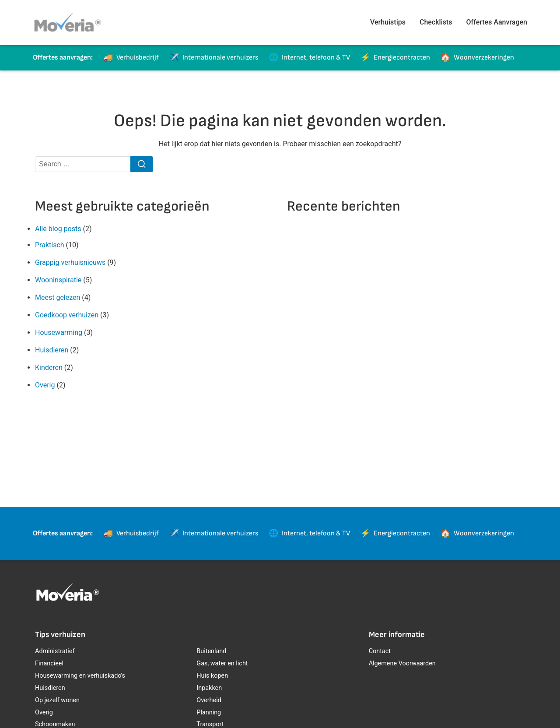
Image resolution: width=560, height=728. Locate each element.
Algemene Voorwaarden (402, 663)
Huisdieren (52, 350)
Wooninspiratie (58, 280)
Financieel (49, 663)
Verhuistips (388, 22)
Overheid (209, 700)
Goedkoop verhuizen (67, 315)
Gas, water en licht (222, 663)
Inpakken (209, 688)
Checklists (436, 22)
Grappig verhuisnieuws (70, 262)
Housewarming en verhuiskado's (80, 676)
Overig (45, 385)
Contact (380, 651)
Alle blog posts (58, 229)
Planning (209, 712)
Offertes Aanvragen (497, 22)
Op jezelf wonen (57, 700)
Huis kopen (212, 676)
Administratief (55, 651)
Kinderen (49, 368)
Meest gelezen (58, 297)
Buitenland (211, 651)
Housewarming (59, 332)
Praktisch (50, 245)
